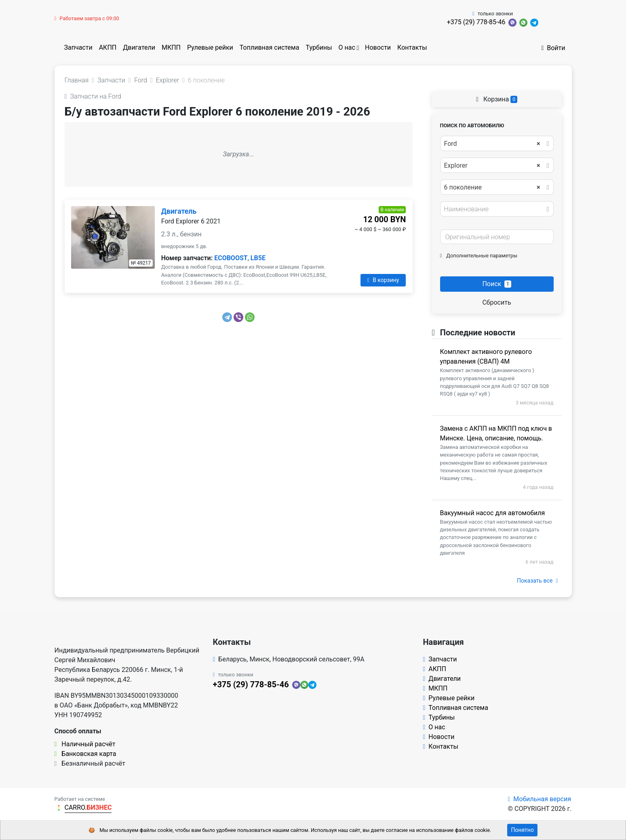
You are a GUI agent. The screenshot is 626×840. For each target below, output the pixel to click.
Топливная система (270, 47)
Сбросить (496, 302)
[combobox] (497, 143)
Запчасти (78, 47)
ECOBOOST (231, 258)
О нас (347, 47)
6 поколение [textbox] (492, 187)
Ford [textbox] (492, 144)
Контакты (412, 47)
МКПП (171, 47)
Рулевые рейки (210, 47)
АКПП (108, 47)
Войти (553, 48)
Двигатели (139, 47)
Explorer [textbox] (492, 166)
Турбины (319, 47)
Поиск (496, 284)
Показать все (537, 581)
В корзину (383, 280)
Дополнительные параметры (479, 256)
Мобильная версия (539, 799)
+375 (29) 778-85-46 (476, 22)
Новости (378, 47)
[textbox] (495, 209)
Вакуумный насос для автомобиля (493, 513)
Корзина (497, 99)
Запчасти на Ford (93, 96)
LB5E (258, 258)
